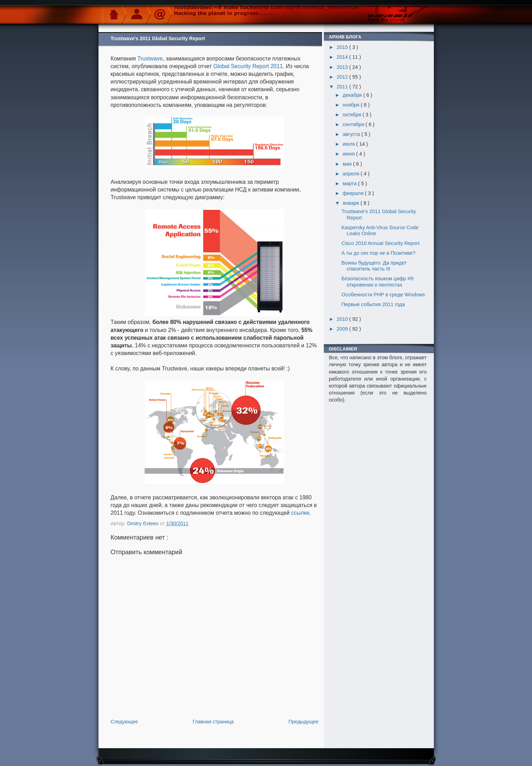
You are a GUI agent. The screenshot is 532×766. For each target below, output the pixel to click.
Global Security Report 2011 (248, 66)
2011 (343, 87)
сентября (354, 124)
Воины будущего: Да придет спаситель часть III (374, 266)
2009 (343, 329)
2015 (343, 47)
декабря (353, 95)
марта (350, 183)
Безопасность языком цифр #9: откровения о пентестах (378, 281)
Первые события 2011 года (373, 304)
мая (348, 164)
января (352, 203)
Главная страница (213, 722)
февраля (354, 193)
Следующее (124, 722)
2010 (343, 319)
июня (349, 154)
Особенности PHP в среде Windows (383, 295)
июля (349, 144)
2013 (343, 67)
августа (352, 134)
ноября (352, 105)
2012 (343, 77)
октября (353, 115)
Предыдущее (304, 722)
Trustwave (150, 59)
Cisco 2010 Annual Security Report (380, 243)
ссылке (300, 513)
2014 (343, 57)
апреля (352, 174)
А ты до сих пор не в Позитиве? (378, 253)
